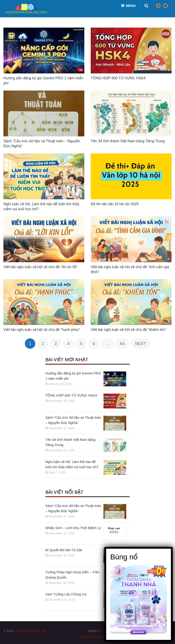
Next (141, 344)
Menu (131, 6)
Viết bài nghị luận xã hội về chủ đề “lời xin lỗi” (40, 267)
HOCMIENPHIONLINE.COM (120, 631)
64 (122, 344)
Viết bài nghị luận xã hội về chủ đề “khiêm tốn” (129, 330)
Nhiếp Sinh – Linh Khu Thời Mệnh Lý (73, 528)
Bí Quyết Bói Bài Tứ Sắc (64, 550)
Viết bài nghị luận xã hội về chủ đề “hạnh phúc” (42, 330)
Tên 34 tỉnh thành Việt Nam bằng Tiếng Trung (70, 442)
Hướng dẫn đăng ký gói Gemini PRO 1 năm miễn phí (73, 376)
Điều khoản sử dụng (97, 637)
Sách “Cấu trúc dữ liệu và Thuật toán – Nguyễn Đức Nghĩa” (73, 420)
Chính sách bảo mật (131, 637)
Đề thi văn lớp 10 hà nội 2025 (115, 204)
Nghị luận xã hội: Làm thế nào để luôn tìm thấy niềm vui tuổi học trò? (72, 464)
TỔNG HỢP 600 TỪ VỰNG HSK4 (71, 395)
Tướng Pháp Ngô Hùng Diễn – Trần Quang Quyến (72, 575)
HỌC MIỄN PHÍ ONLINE (30, 631)
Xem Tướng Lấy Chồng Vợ (66, 594)
